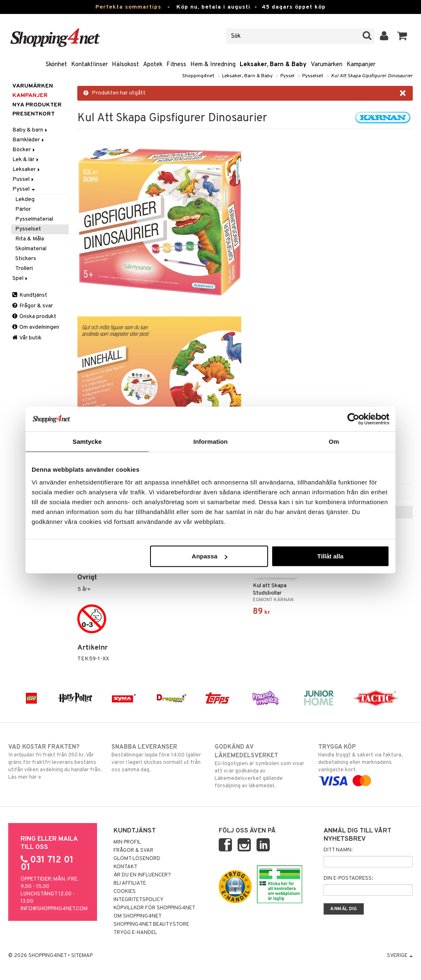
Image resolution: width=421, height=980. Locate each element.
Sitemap (82, 956)
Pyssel (287, 76)
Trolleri (24, 269)
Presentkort (34, 114)
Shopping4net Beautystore (151, 925)
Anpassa (209, 556)
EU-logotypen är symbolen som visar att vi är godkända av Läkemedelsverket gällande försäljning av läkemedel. (262, 766)
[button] (402, 36)
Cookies (125, 892)
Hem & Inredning (213, 65)
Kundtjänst (30, 295)
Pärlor (23, 209)
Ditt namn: (338, 850)
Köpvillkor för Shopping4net (154, 908)
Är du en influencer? (142, 875)
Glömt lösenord (137, 859)
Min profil (127, 842)
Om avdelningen (36, 327)
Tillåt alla (330, 556)
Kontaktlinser (89, 65)
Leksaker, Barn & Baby (273, 65)
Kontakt (125, 867)
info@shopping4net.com (54, 909)
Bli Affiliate (130, 883)
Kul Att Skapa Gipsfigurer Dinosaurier (372, 76)
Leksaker (27, 169)
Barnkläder (29, 140)
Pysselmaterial (34, 219)
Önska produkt (34, 317)
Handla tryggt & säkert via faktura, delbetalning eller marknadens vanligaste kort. (365, 764)
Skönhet (56, 65)
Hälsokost (125, 65)
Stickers (26, 259)
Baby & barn (30, 130)
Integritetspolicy (139, 900)
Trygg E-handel (135, 933)
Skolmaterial (31, 249)
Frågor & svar (33, 306)
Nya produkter (37, 105)
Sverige (400, 956)
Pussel (24, 179)
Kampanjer (361, 65)
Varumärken (327, 65)
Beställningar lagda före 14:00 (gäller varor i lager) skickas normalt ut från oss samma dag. (159, 758)
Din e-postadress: (348, 879)
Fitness (176, 65)
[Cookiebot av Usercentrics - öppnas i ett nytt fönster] (353, 419)
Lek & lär (26, 160)
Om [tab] (334, 441)
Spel (21, 278)
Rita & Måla (30, 239)
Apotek (153, 65)
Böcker (24, 150)
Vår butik (27, 338)
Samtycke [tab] (87, 441)
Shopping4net (198, 76)
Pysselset (313, 76)
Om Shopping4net (138, 916)
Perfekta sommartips (128, 7)
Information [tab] (210, 441)
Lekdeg (25, 199)
